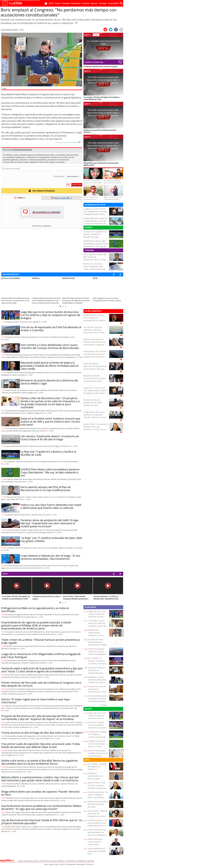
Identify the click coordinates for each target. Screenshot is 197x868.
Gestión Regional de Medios (28, 861)
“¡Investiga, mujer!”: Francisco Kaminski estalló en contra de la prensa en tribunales (97, 626)
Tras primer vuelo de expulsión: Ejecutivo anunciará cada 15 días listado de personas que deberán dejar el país (94, 332)
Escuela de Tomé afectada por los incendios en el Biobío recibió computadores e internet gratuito (98, 645)
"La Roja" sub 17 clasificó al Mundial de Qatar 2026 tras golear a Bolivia (51, 539)
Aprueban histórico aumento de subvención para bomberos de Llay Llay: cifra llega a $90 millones (98, 674)
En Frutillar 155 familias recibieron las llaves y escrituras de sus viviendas (98, 662)
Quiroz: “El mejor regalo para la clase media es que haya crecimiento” (36, 701)
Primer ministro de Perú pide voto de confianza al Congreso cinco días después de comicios (41, 684)
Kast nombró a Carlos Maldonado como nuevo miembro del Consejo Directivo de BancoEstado (50, 346)
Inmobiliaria (71, 864)
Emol (47, 864)
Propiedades (81, 864)
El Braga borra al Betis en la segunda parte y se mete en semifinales (35, 610)
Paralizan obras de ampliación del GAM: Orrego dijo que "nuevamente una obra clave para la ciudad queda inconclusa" (49, 523)
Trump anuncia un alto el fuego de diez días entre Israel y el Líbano (42, 733)
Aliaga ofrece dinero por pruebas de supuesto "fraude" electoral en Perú (95, 415)
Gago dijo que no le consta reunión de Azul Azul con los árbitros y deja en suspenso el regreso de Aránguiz (50, 315)
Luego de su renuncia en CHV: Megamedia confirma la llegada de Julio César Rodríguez (95, 213)
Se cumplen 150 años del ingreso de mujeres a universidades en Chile (97, 769)
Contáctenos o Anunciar (48, 861)
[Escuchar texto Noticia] (79, 142)
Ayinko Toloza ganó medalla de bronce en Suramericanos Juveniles (98, 754)
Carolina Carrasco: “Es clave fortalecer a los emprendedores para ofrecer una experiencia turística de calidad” (97, 827)
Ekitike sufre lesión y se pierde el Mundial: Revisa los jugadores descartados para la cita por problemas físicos (40, 762)
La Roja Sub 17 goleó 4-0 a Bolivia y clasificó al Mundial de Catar (95, 234)
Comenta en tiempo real (94, 62)
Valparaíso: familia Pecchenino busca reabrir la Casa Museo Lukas (95, 378)
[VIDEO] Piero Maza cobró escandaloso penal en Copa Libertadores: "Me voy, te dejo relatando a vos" (96, 245)
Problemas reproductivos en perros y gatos (95, 776)
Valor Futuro (54, 864)
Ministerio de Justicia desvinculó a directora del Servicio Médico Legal (49, 382)
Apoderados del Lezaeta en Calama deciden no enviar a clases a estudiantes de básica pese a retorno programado (96, 224)
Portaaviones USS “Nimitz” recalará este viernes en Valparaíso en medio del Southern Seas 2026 (95, 355)
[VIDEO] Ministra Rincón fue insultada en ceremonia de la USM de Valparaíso (94, 319)
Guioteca (63, 864)
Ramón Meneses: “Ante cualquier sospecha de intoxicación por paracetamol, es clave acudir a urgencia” (97, 846)
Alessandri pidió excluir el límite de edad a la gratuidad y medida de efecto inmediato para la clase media (49, 366)
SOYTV (5, 574)
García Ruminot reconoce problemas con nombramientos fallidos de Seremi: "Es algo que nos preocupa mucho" (41, 807)
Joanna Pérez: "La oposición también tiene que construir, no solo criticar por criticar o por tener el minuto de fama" (96, 429)
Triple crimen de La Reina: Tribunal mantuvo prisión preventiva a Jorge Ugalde (41, 641)
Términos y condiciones (67, 861)
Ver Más (103, 705)
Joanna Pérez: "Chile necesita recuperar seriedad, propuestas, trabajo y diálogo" (97, 787)
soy (43, 322)
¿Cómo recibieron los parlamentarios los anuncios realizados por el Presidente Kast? (97, 835)
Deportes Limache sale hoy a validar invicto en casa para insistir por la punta (97, 726)
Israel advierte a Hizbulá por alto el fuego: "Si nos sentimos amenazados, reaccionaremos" (50, 557)
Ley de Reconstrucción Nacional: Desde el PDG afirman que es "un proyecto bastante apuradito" (42, 822)
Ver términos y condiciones (42, 226)
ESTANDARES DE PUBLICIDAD (85, 861)
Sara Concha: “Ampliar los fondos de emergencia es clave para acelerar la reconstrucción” (98, 816)
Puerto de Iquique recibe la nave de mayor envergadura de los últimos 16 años (97, 654)
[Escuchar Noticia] (76, 23)
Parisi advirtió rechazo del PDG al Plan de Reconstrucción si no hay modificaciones (95, 258)
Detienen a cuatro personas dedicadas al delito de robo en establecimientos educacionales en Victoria (97, 684)
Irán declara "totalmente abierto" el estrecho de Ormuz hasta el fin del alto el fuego (50, 438)
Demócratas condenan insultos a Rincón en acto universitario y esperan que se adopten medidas (95, 343)
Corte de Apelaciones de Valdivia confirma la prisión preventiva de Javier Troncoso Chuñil (98, 701)
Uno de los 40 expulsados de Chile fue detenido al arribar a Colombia (51, 329)
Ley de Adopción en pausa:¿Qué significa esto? (97, 851)
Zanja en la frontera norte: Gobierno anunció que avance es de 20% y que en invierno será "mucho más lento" (50, 422)
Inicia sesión (44, 162)
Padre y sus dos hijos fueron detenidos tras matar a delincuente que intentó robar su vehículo (95, 268)
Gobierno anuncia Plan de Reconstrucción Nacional (98, 804)
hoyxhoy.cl (90, 864)
